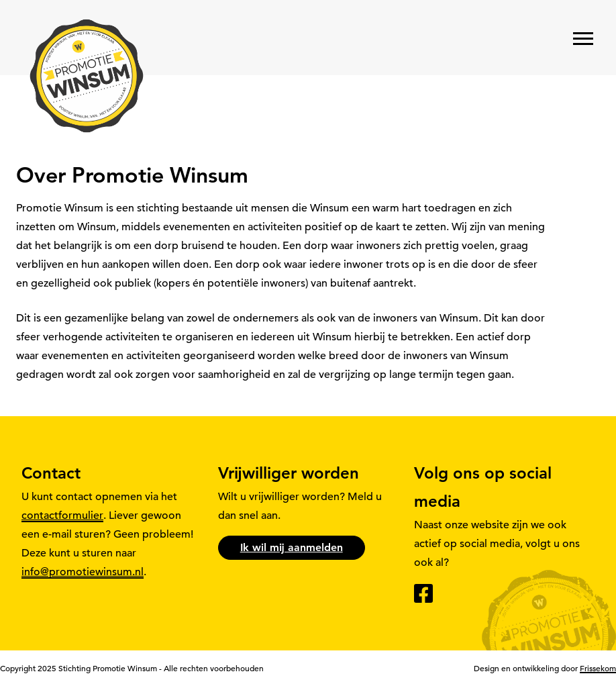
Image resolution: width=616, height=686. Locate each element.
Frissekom (598, 668)
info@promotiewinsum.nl (83, 572)
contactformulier (62, 516)
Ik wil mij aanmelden (292, 547)
